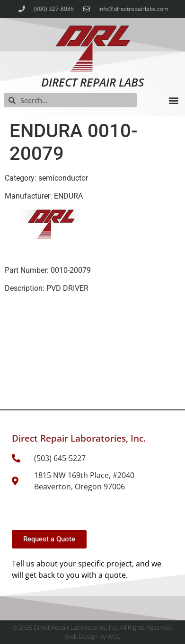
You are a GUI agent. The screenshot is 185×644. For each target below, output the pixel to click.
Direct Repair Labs (92, 82)
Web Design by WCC (93, 636)
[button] (173, 100)
